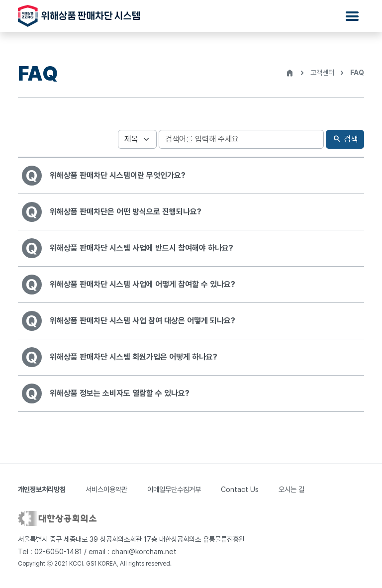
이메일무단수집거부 (174, 489)
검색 (345, 140)
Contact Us (240, 489)
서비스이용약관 (106, 489)
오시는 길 (291, 489)
